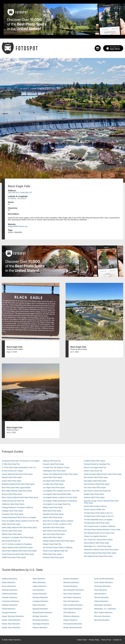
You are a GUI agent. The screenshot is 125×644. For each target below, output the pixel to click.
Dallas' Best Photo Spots (11, 524)
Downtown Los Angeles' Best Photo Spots (18, 537)
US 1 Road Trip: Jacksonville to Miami (98, 540)
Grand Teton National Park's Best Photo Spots (19, 551)
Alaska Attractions (9, 582)
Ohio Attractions (69, 612)
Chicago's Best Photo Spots (12, 511)
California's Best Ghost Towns (13, 504)
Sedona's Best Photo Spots (94, 497)
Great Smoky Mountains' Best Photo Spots (18, 554)
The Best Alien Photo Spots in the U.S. (98, 513)
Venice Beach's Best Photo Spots (96, 543)
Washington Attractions (103, 605)
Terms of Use (106, 640)
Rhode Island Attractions (73, 628)
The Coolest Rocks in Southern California (99, 526)
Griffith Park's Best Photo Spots (14, 557)
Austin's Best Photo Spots (12, 481)
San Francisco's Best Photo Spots (97, 484)
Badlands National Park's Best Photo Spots (18, 484)
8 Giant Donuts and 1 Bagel (12, 471)
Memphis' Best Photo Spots (53, 514)
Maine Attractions (39, 605)
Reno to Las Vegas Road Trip (95, 467)
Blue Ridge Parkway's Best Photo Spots (17, 491)
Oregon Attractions (70, 620)
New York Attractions (71, 601)
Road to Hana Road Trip (93, 471)
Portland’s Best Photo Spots (94, 461)
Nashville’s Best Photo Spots (54, 527)
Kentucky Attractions (40, 597)
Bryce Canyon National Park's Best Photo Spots (20, 497)
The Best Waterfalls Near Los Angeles (98, 520)
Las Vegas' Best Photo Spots (54, 487)
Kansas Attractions (40, 594)
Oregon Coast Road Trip (52, 544)
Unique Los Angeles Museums (95, 536)
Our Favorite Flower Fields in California (58, 547)
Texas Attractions (101, 590)
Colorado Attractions (9, 597)
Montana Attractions (71, 579)
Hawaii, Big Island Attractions (13, 616)
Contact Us (117, 640)
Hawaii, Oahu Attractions (11, 628)
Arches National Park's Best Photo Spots (17, 474)
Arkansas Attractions (10, 590)
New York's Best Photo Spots (54, 534)
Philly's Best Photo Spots (52, 554)
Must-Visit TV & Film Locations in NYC (57, 524)
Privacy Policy (94, 640)
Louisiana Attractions (40, 601)
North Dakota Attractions (73, 609)
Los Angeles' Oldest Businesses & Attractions (60, 501)
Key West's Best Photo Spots (54, 481)
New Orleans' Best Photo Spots (55, 531)
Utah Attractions (100, 594)
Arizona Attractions (9, 586)
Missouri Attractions (40, 628)
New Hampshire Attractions (74, 590)
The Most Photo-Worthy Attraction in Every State (102, 530)
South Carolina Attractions (104, 579)
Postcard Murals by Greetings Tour (97, 464)
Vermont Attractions (102, 597)
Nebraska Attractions (71, 582)
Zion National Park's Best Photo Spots (98, 556)
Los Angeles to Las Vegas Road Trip (57, 504)
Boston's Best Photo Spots (12, 494)
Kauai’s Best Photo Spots (52, 477)
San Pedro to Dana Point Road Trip (97, 491)
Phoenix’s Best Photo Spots (53, 557)
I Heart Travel (82, 640)
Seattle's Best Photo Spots (94, 494)
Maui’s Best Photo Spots (52, 511)
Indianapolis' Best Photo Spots (54, 471)
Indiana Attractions (40, 586)
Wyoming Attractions (102, 620)
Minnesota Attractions (41, 620)
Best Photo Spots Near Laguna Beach (16, 487)
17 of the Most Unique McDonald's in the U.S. (19, 467)
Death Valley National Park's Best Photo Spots (19, 527)
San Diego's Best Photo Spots (95, 481)
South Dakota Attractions (104, 582)
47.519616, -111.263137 (17, 198)
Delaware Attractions (10, 605)
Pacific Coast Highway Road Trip (55, 551)
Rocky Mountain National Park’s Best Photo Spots (103, 474)
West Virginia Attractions (103, 612)
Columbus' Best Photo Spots (13, 514)
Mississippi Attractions (41, 624)
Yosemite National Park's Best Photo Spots (100, 553)
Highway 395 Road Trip (52, 461)
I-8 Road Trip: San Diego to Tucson (56, 467)
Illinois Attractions (39, 582)
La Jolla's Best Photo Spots (53, 484)
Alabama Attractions (9, 579)
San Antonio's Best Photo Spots (96, 477)
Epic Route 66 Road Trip (11, 541)
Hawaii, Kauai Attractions (11, 620)
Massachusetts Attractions (43, 612)
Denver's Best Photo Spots (12, 531)
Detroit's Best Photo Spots (12, 534)
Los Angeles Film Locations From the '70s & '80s (61, 491)
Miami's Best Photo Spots (52, 517)
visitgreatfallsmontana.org (18, 226)
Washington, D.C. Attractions (105, 609)
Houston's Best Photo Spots (53, 464)
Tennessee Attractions (102, 586)
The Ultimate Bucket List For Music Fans (99, 533)
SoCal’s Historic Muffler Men (95, 510)
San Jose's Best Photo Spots (95, 487)
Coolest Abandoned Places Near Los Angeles (19, 517)
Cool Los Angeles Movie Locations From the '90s (20, 521)
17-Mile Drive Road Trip (11, 464)
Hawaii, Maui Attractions (11, 624)
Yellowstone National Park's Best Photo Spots (101, 550)
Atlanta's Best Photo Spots (12, 477)
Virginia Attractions (101, 601)
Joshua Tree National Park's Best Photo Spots (60, 474)
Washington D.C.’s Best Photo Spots (98, 546)
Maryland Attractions (40, 609)
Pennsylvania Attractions (73, 624)
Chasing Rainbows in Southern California (17, 507)
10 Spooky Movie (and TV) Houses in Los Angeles (21, 461)
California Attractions (10, 594)
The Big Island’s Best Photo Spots (97, 523)
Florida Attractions (9, 609)
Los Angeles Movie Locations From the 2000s (60, 497)
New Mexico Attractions (72, 597)
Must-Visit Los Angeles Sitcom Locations (58, 521)
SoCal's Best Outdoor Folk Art (95, 506)
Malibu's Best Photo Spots (53, 507)
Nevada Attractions (71, 586)
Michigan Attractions (40, 616)
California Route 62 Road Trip (13, 501)
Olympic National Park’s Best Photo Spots (59, 541)
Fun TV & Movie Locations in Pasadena (17, 544)
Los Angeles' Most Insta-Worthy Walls (57, 494)
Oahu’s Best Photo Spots (52, 537)
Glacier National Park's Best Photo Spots (17, 547)
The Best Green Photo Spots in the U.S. (99, 516)
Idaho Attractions (39, 579)
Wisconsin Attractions (102, 616)
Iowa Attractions (39, 590)
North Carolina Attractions (73, 605)
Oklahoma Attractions (71, 616)
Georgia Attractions (9, 612)
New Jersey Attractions (72, 594)
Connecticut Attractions (10, 601)
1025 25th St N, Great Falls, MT (20, 193)
